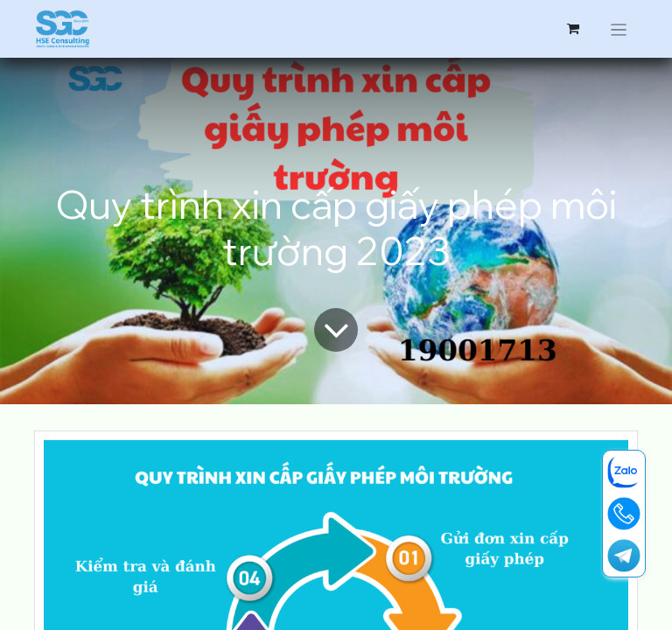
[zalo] (624, 472)
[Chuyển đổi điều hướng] (619, 29)
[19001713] (624, 514)
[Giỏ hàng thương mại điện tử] (573, 29)
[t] (624, 556)
